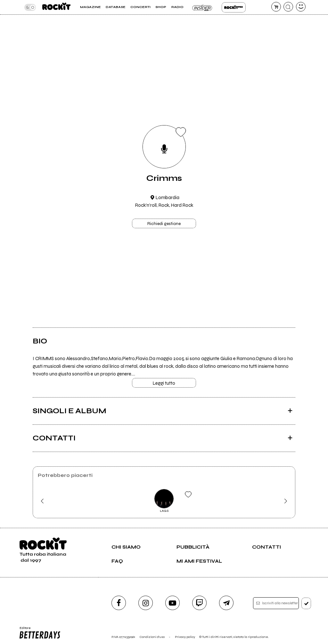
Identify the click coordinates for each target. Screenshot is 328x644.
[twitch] (199, 603)
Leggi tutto (164, 383)
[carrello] (276, 7)
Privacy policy (185, 637)
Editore (40, 633)
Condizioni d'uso (152, 637)
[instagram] (146, 603)
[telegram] (226, 603)
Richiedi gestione (164, 224)
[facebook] (119, 603)
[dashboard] (301, 7)
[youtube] (172, 603)
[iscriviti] (306, 603)
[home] (56, 7)
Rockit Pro (234, 7)
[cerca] (288, 7)
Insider (203, 7)
